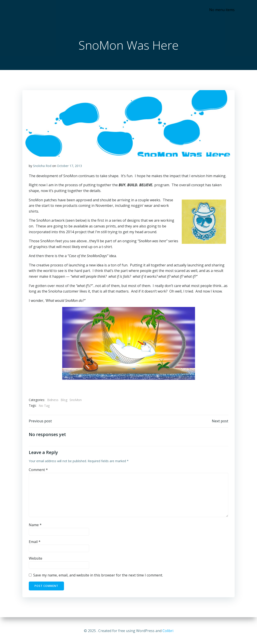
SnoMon (76, 400)
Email (35, 542)
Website (36, 559)
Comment (39, 470)
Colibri (168, 631)
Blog (64, 400)
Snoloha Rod (42, 166)
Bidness (53, 400)
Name (35, 526)
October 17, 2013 (70, 166)
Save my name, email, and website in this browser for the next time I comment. (98, 576)
